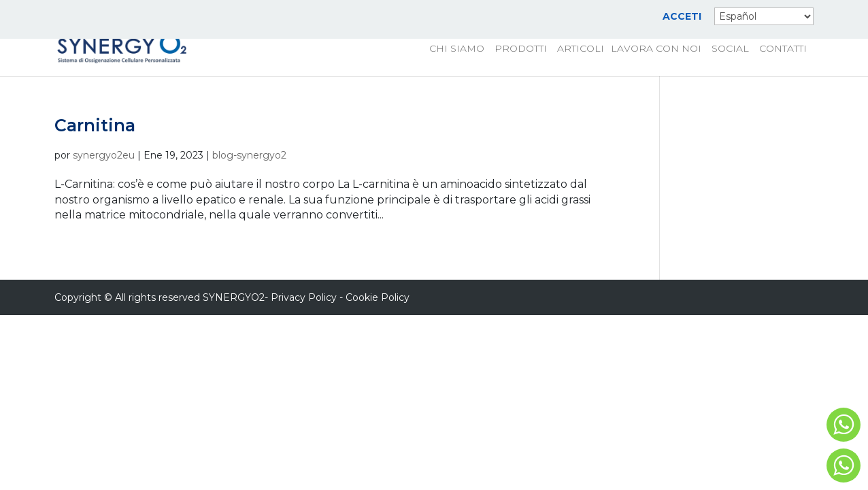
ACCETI (682, 17)
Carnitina (95, 125)
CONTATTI (783, 49)
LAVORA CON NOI (656, 49)
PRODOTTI (521, 49)
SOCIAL (730, 49)
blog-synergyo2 (249, 155)
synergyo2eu (104, 155)
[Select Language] (764, 16)
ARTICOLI (581, 49)
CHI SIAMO (457, 49)
